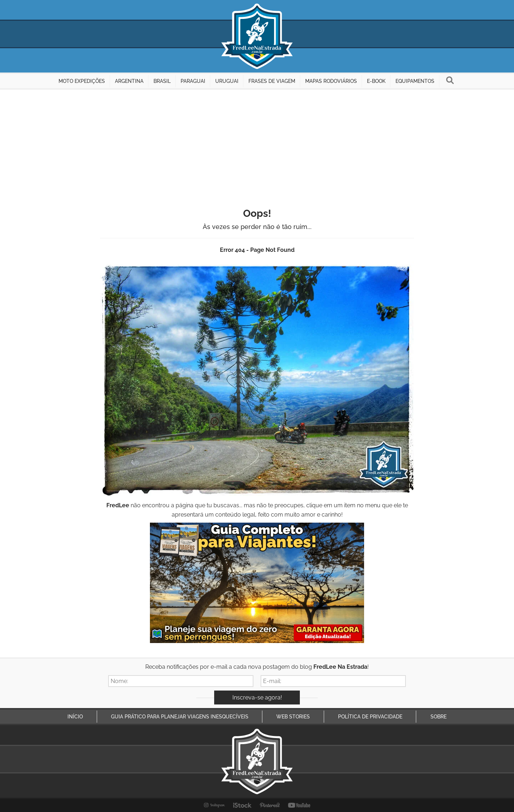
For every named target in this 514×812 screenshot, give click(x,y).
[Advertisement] (257, 143)
